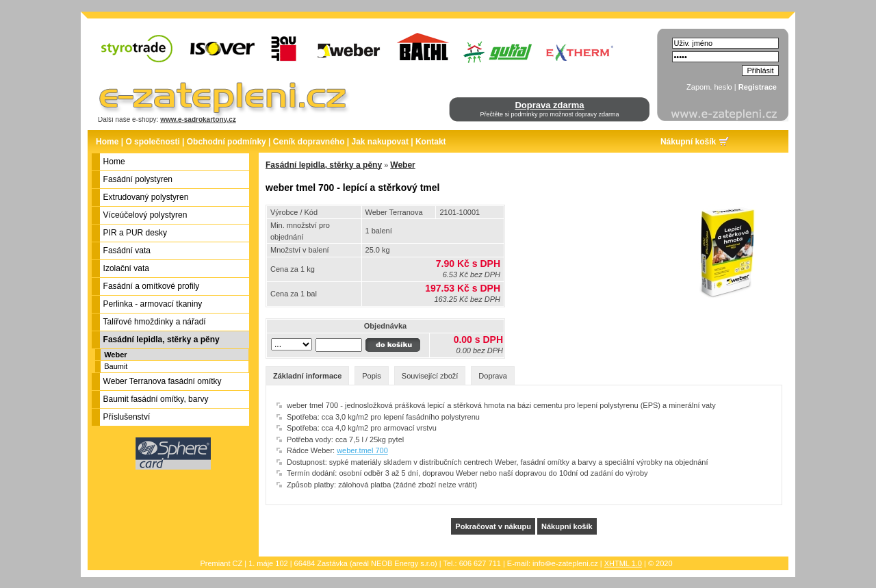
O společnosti (152, 142)
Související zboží (430, 376)
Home (107, 142)
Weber (115, 355)
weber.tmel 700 (362, 450)
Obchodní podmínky (227, 142)
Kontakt (431, 142)
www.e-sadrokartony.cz (198, 119)
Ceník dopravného (309, 142)
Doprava (493, 376)
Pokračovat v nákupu (493, 526)
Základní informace (307, 376)
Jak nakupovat (380, 142)
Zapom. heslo (709, 87)
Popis (372, 376)
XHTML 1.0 (623, 563)
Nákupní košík (688, 142)
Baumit (116, 366)
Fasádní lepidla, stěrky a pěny (324, 165)
